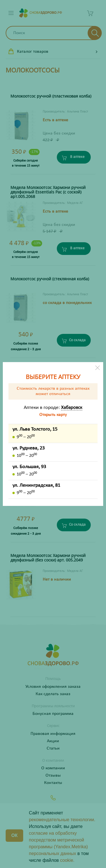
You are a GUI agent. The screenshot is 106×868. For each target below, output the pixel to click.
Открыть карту (53, 415)
